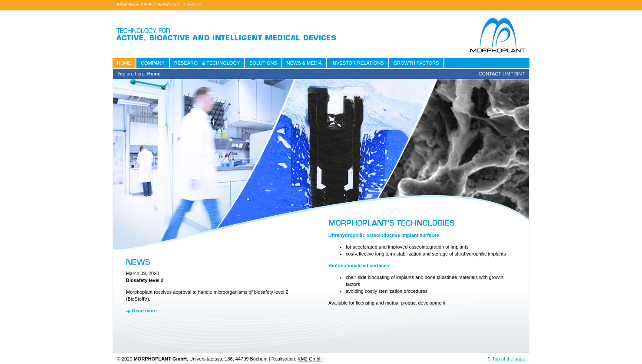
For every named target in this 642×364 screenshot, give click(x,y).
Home (124, 63)
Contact (490, 74)
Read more (144, 311)
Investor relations (358, 63)
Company (153, 63)
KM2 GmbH (310, 359)
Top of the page (509, 359)
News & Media (304, 63)
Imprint (515, 74)
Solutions (263, 63)
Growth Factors (416, 63)
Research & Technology (207, 63)
